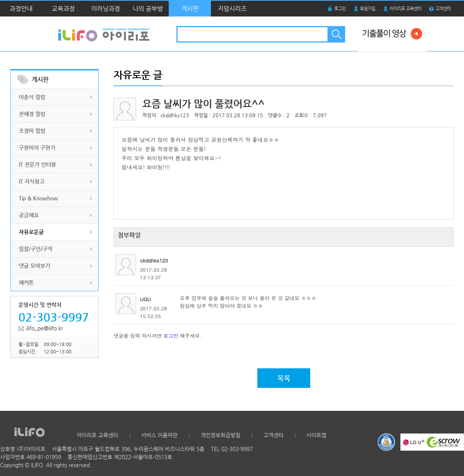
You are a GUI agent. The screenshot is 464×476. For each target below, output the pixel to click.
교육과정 (63, 9)
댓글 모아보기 (35, 266)
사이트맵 (316, 435)
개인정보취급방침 (220, 435)
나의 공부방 (148, 9)
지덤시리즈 (232, 9)
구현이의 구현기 (37, 148)
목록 (284, 378)
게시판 (190, 9)
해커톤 (26, 282)
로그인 (340, 9)
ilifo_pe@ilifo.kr (44, 328)
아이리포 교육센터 (406, 9)
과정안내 (21, 9)
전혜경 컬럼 (32, 114)
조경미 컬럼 (32, 131)
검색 (336, 34)
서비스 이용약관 (159, 435)
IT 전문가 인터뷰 (37, 164)
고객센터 (443, 9)
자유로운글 (31, 232)
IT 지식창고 (32, 181)
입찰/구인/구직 (36, 249)
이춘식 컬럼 (32, 97)
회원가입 (368, 9)
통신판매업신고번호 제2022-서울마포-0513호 (120, 457)
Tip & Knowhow (38, 198)
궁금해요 (29, 215)
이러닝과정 (106, 9)
